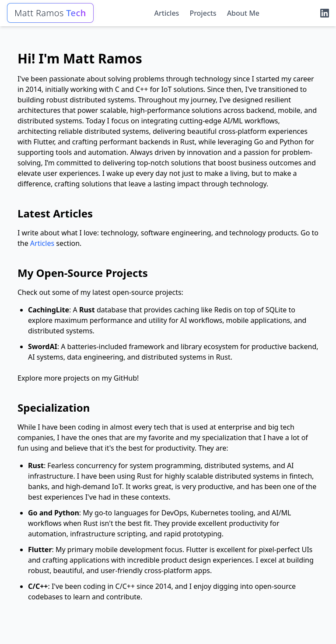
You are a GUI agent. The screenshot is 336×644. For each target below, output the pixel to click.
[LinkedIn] (325, 13)
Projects (203, 13)
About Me (243, 13)
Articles (167, 13)
